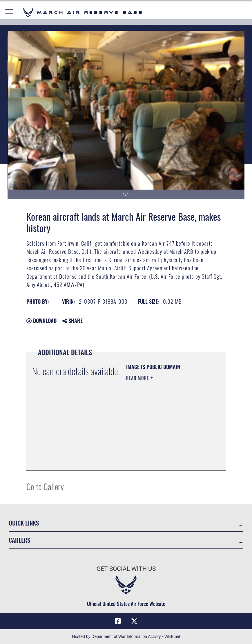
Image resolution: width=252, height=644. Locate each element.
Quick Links (24, 523)
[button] (9, 12)
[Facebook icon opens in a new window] (118, 621)
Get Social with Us (126, 569)
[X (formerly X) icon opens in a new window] (134, 621)
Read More (138, 378)
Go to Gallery (45, 486)
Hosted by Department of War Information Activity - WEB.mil (126, 636)
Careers (19, 540)
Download (41, 321)
